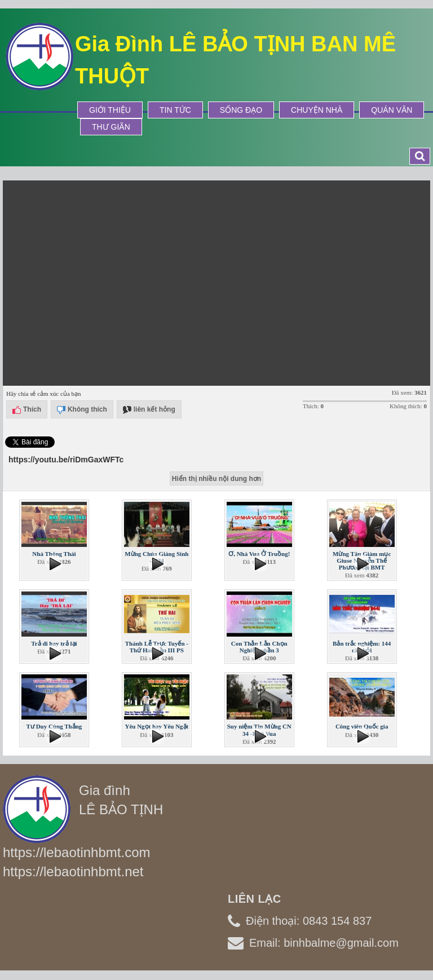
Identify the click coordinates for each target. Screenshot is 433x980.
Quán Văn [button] (392, 110)
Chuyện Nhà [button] (317, 110)
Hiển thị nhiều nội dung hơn (216, 479)
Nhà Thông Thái (54, 554)
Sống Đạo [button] (241, 110)
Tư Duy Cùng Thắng (54, 726)
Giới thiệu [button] (110, 110)
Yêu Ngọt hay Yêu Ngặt (156, 726)
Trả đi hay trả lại (54, 643)
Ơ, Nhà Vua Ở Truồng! (259, 554)
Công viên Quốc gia (362, 726)
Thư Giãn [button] (111, 127)
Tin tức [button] (175, 110)
